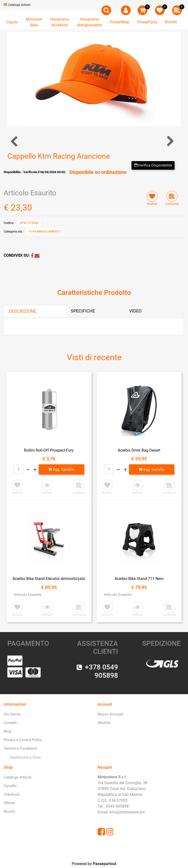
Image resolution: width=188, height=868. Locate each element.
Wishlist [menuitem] (104, 723)
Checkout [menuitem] (12, 794)
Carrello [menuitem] (10, 786)
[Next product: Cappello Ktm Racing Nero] (170, 141)
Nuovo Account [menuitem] (110, 714)
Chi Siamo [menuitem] (12, 714)
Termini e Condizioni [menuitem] (20, 748)
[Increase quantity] (35, 469)
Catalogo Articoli (17, 5)
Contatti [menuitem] (10, 723)
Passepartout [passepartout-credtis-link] (105, 864)
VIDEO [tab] (135, 311)
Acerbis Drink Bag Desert (139, 450)
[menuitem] (24, 757)
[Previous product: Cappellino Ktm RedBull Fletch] (15, 141)
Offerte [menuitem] (9, 803)
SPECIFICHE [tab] (83, 311)
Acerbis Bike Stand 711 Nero (139, 579)
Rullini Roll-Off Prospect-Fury (49, 450)
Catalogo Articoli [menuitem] (18, 777)
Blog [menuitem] (7, 731)
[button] (94, 79)
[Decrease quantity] (28, 469)
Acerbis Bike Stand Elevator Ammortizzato (49, 579)
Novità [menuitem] (9, 812)
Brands (171, 22)
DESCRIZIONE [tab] (23, 311)
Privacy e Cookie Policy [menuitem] (23, 740)
